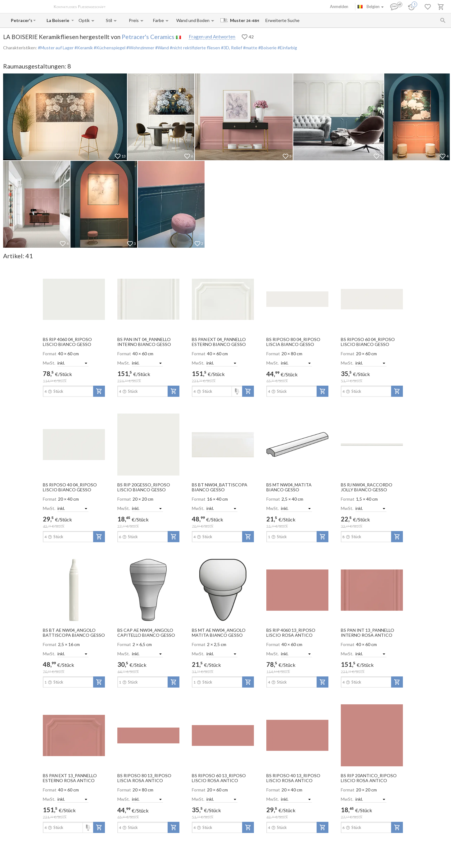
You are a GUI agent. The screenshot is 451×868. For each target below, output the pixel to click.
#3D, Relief (231, 48)
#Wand (162, 48)
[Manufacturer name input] (21, 20)
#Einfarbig (287, 48)
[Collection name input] (58, 20)
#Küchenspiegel (109, 48)
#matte (250, 48)
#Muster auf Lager (56, 48)
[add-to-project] (99, 391)
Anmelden (339, 7)
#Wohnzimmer (140, 48)
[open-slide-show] (74, 299)
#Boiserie (267, 48)
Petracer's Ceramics (148, 37)
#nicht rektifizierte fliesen (194, 48)
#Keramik (83, 48)
